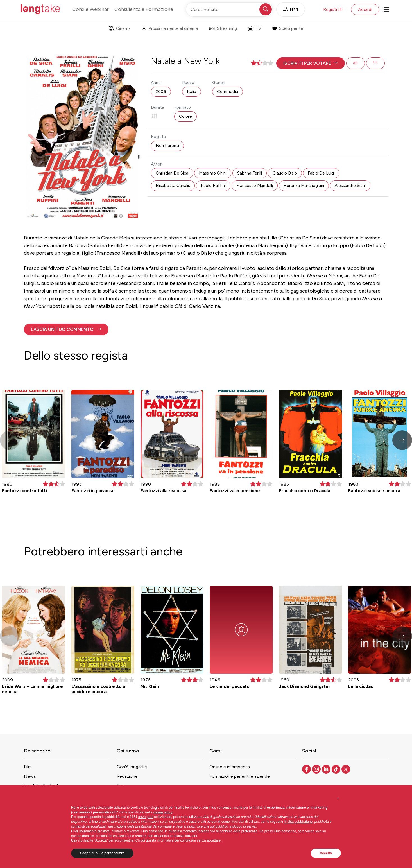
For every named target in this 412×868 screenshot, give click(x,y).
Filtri (291, 9)
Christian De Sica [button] (172, 173)
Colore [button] (185, 116)
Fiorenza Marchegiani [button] (304, 186)
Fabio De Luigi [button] (321, 173)
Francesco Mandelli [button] (255, 186)
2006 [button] (161, 92)
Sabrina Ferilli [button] (250, 173)
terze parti (146, 817)
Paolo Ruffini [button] (213, 186)
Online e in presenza (230, 767)
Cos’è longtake (132, 767)
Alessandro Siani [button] (350, 186)
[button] (311, 63)
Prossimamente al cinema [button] (170, 28)
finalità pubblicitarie (298, 822)
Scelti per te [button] (288, 28)
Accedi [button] (365, 9)
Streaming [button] (223, 28)
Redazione (127, 776)
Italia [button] (192, 92)
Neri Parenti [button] (167, 146)
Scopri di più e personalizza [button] (102, 853)
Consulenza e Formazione (144, 9)
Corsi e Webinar (90, 9)
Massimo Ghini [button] (213, 173)
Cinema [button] (120, 28)
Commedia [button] (227, 92)
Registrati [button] (333, 9)
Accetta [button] (326, 853)
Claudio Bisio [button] (285, 173)
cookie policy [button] (163, 812)
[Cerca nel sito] (229, 9)
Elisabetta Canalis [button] (173, 186)
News (30, 776)
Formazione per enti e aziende (240, 776)
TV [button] (255, 28)
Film (28, 767)
